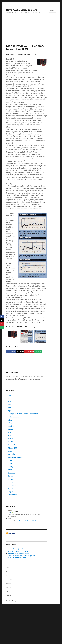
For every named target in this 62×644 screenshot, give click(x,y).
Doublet (11, 429)
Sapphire (12, 473)
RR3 (12, 467)
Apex (10, 411)
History (9, 568)
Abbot (10, 404)
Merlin (11, 442)
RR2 (12, 464)
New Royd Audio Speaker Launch (18, 553)
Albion (11, 407)
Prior (10, 451)
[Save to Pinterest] (29, 351)
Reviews (9, 576)
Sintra (10, 479)
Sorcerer (11, 482)
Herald (11, 439)
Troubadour (13, 495)
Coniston (12, 426)
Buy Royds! (10, 580)
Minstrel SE (13, 448)
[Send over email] (38, 351)
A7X (10, 401)
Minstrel (11, 445)
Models (9, 572)
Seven (10, 476)
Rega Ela (11, 454)
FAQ (8, 592)
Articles (9, 588)
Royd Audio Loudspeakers (22, 10)
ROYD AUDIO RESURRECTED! (17, 558)
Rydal (10, 470)
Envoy (11, 436)
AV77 (10, 423)
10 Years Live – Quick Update (17, 549)
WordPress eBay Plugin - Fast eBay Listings (29, 521)
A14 (9, 395)
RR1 (12, 460)
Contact (9, 596)
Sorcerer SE (13, 485)
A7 (9, 398)
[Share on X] (20, 351)
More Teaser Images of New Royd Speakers (22, 556)
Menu (52, 11)
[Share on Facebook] (11, 351)
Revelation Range (15, 457)
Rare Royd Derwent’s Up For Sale (18, 551)
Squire (11, 489)
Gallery (8, 584)
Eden (10, 432)
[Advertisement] (31, 32)
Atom (10, 420)
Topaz (11, 492)
